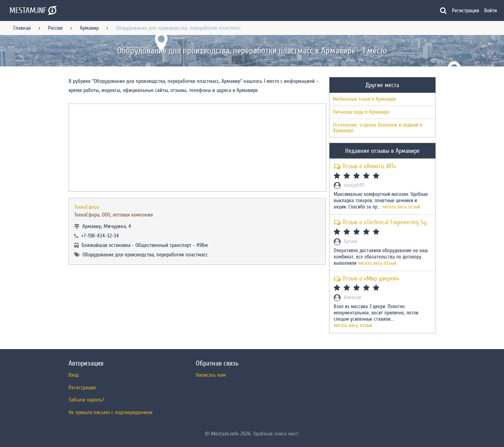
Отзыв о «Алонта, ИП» (365, 166)
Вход (74, 375)
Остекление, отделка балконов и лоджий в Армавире (378, 128)
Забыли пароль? (86, 400)
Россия (55, 28)
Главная (22, 28)
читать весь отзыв (401, 207)
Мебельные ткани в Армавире (365, 99)
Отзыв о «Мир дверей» (366, 279)
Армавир (89, 28)
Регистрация (466, 10)
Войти (491, 10)
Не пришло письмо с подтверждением (111, 412)
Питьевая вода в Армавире (361, 112)
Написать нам (211, 375)
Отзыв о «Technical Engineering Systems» (382, 222)
